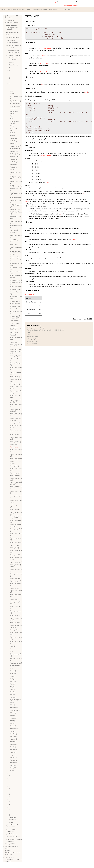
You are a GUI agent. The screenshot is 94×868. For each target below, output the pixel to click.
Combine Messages (46, 155)
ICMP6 (12, 94)
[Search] (76, 2)
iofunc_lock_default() (34, 339)
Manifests (12, 62)
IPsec (12, 651)
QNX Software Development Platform (19, 9)
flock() (29, 334)
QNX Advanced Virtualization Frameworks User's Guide (13, 853)
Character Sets (14, 65)
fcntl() (29, 332)
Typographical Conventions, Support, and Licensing (13, 859)
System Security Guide (13, 45)
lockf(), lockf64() (32, 343)
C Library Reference (53, 9)
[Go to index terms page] (54, 2)
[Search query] (67, 2)
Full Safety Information (13, 819)
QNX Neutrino (29, 294)
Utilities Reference (13, 837)
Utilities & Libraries (39, 9)
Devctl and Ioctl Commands (13, 826)
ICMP (12, 91)
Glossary (12, 822)
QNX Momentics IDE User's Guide (11, 17)
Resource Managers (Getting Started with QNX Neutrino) (45, 330)
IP (11, 649)
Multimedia (10, 35)
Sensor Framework (12, 43)
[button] (4, 16)
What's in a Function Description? (15, 59)
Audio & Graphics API (13, 32)
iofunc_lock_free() (33, 341)
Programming (10, 40)
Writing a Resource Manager (36, 328)
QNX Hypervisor (10, 844)
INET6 (12, 170)
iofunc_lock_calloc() (33, 337)
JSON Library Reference (12, 830)
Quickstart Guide (11, 25)
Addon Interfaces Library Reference (13, 52)
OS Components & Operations (12, 29)
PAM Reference (13, 834)
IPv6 (12, 668)
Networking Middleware (14, 38)
